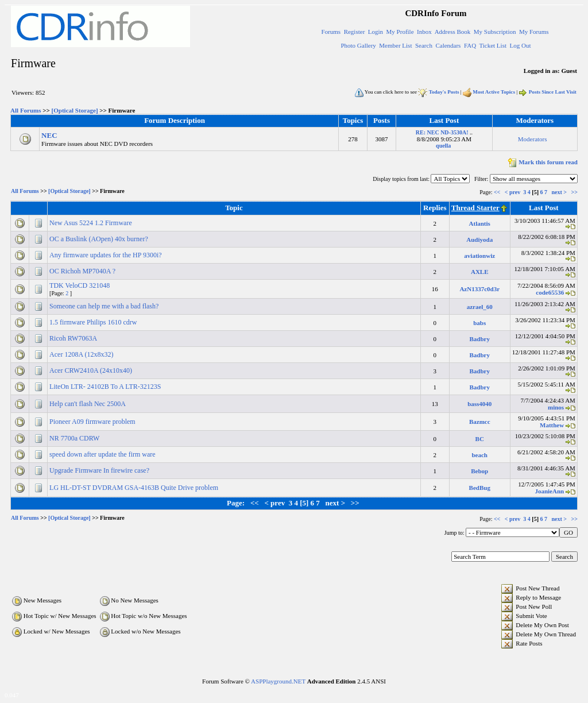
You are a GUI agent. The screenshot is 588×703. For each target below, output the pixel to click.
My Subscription (495, 32)
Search (424, 45)
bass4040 (479, 404)
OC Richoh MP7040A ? (83, 271)
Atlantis (480, 223)
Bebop (479, 471)
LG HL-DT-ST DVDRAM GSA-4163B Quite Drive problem (135, 488)
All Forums (26, 110)
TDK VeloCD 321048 (80, 285)
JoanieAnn (549, 491)
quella (443, 146)
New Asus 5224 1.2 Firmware (92, 223)
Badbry (480, 339)
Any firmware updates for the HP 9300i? (107, 255)
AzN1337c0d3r (479, 289)
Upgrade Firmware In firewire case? (100, 470)
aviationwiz (479, 256)
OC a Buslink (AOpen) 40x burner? (100, 239)
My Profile (400, 32)
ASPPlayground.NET (278, 681)
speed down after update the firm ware (103, 454)
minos (556, 407)
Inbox (424, 32)
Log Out (520, 45)
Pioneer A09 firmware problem (93, 422)
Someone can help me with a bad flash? (105, 306)
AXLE (480, 272)
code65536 (550, 292)
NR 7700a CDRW (75, 438)
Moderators (533, 139)
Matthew (552, 425)
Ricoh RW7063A (74, 338)
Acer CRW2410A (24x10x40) (92, 370)
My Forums (534, 32)
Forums (331, 32)
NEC (49, 135)
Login (376, 32)
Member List (395, 45)
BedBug (480, 488)
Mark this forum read (542, 162)
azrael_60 (480, 307)
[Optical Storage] (75, 110)
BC (480, 439)
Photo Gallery (358, 45)
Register (355, 32)
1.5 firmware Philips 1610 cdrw (94, 322)
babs (479, 323)
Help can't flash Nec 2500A (88, 404)
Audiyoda (479, 240)
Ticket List (493, 45)
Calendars (448, 45)
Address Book (453, 32)
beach (479, 455)
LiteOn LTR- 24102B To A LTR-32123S (106, 387)
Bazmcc (480, 422)
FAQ (470, 45)
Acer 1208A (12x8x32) (82, 354)
